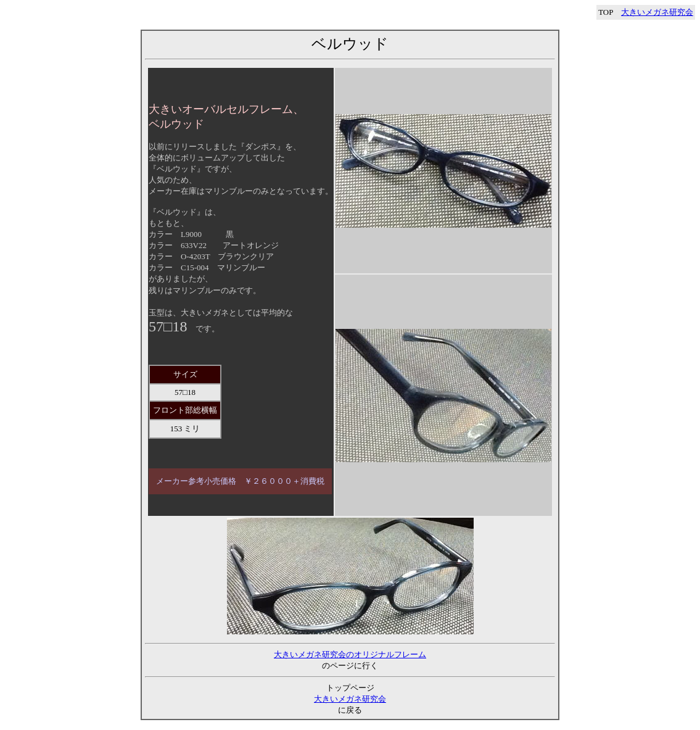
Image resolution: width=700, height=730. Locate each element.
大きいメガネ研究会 (657, 12)
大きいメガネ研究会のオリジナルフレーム (350, 654)
